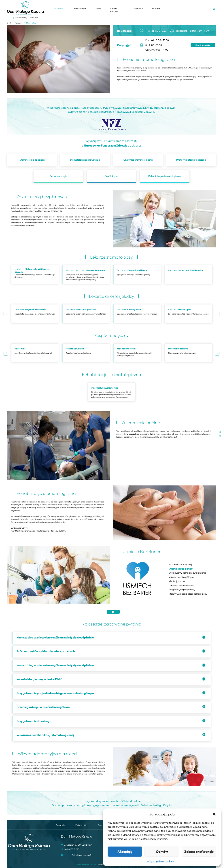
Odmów (162, 852)
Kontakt (156, 9)
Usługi (138, 9)
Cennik (98, 9)
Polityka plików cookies (160, 861)
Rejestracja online (203, 45)
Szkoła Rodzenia (115, 10)
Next (217, 314)
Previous (6, 314)
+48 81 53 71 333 (156, 31)
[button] (214, 814)
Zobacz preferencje (199, 852)
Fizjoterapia (80, 9)
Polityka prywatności (82, 855)
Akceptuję (125, 852)
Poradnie (58, 9)
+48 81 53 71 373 (72, 849)
